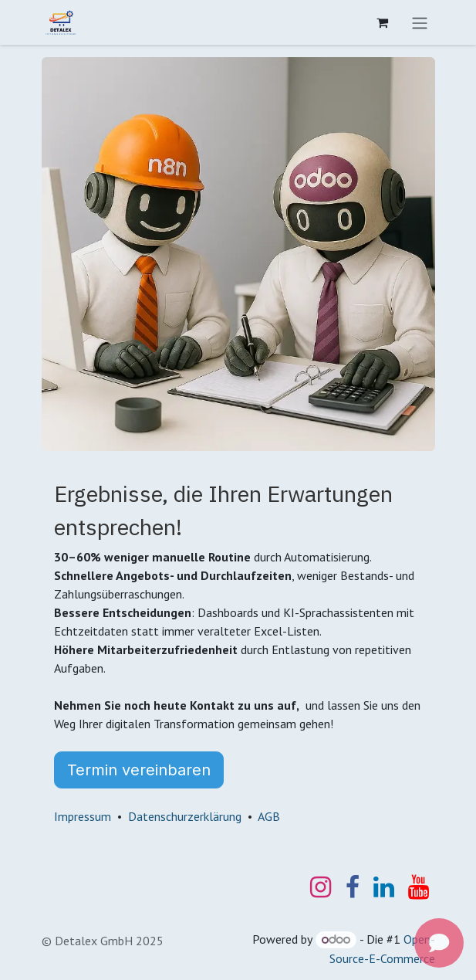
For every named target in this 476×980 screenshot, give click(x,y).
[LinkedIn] (384, 887)
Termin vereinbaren (139, 770)
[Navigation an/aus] (420, 22)
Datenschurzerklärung (185, 816)
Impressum (83, 816)
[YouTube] (419, 887)
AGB (269, 816)
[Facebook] (353, 887)
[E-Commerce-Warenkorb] (383, 22)
